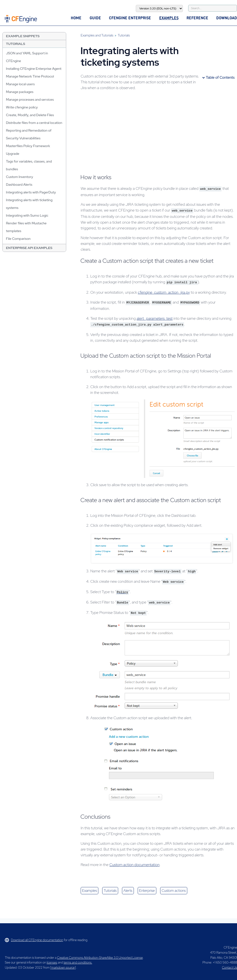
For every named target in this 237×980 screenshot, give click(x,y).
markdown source (63, 968)
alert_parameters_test (154, 318)
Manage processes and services (30, 99)
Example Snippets (23, 36)
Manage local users (20, 84)
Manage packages (20, 92)
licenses (52, 962)
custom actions (174, 891)
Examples (169, 18)
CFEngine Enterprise (130, 18)
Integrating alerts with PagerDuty (31, 192)
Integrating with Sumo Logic (27, 215)
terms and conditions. (78, 962)
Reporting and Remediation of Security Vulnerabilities (29, 134)
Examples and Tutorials (97, 35)
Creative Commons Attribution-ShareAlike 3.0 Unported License (100, 958)
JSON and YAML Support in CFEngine (27, 57)
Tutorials (16, 44)
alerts (128, 891)
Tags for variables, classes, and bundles (29, 165)
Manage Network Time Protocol (30, 76)
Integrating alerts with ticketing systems (29, 204)
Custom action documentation (135, 865)
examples (90, 891)
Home (76, 18)
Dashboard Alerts (19, 185)
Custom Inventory (20, 177)
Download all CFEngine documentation (34, 940)
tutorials (110, 891)
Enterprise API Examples (29, 248)
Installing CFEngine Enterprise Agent (34, 69)
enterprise (147, 891)
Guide (95, 18)
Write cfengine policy (22, 107)
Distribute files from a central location (34, 123)
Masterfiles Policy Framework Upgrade (28, 150)
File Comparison (18, 239)
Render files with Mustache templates (26, 227)
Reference (197, 18)
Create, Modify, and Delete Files (30, 115)
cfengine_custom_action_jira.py (164, 292)
